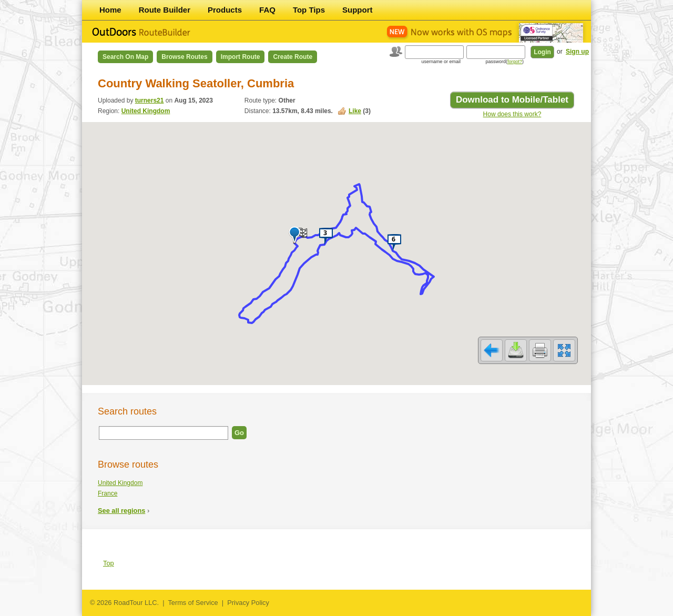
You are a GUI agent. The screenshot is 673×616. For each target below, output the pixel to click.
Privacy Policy (248, 603)
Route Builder (165, 10)
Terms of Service (193, 603)
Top (109, 563)
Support (358, 10)
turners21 (150, 100)
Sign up (577, 52)
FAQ (267, 10)
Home (110, 10)
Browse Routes (184, 57)
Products (225, 10)
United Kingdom (146, 111)
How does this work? (512, 114)
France (108, 493)
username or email (441, 62)
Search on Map (125, 57)
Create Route (293, 57)
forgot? (515, 62)
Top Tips (309, 10)
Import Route (241, 57)
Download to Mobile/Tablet (512, 100)
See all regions (121, 511)
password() (504, 62)
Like (355, 111)
